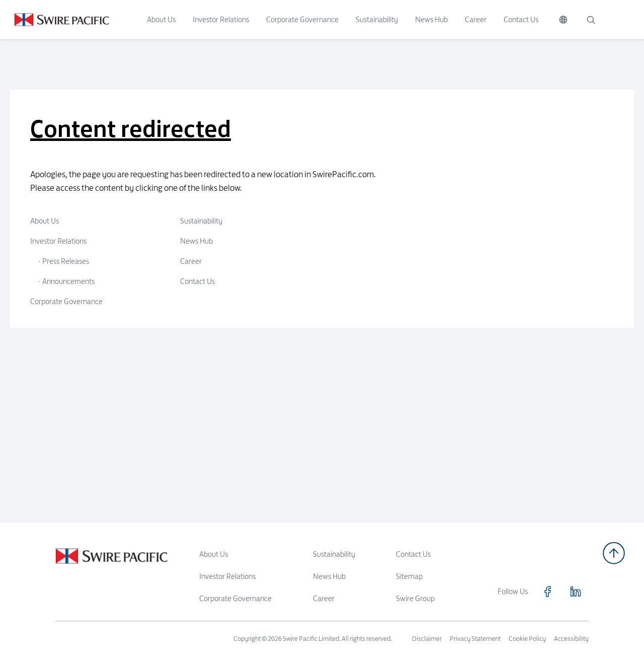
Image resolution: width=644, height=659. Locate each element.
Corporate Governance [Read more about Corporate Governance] (235, 598)
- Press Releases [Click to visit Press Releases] (64, 261)
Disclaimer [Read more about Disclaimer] (427, 638)
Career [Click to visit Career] (476, 19)
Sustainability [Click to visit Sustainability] (377, 19)
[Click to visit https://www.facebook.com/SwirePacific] (547, 592)
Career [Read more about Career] (324, 598)
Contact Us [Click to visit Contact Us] (521, 19)
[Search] (591, 20)
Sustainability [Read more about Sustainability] (334, 554)
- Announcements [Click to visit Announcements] (66, 281)
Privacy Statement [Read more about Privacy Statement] (475, 638)
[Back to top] (614, 553)
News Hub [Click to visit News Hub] (431, 19)
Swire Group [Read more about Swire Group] (415, 598)
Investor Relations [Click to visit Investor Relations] (221, 19)
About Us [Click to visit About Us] (161, 19)
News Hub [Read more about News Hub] (329, 576)
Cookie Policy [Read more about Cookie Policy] (527, 638)
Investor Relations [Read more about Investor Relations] (227, 576)
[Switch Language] (563, 20)
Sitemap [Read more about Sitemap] (409, 576)
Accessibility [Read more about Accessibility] (571, 638)
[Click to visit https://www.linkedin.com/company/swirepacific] (576, 592)
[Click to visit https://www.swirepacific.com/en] (55, 20)
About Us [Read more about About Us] (214, 554)
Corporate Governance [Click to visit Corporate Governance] (302, 19)
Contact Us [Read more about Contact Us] (413, 554)
